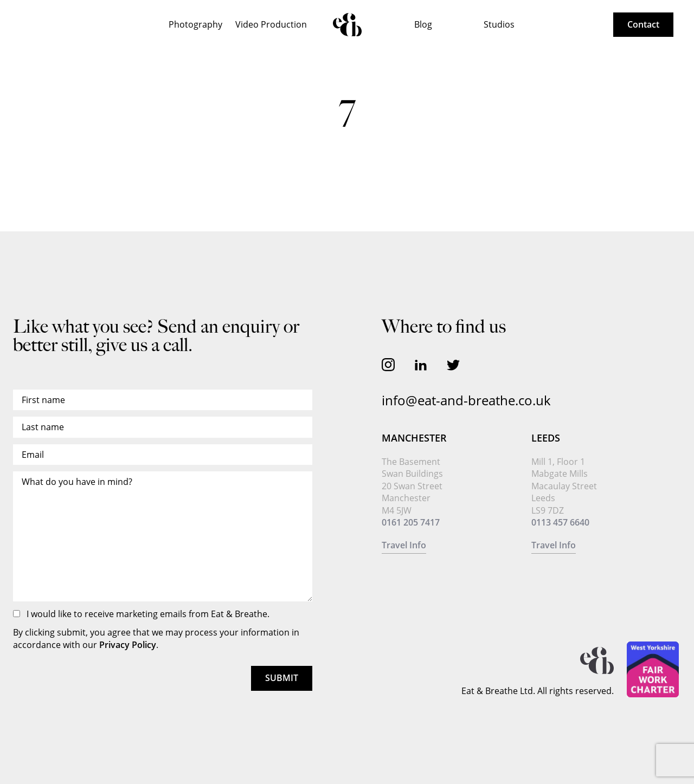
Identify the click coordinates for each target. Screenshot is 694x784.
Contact (643, 24)
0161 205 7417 (411, 522)
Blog (423, 24)
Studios (499, 24)
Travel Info (404, 545)
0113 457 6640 (560, 522)
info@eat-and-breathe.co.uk (466, 400)
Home (347, 25)
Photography (195, 24)
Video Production (271, 24)
